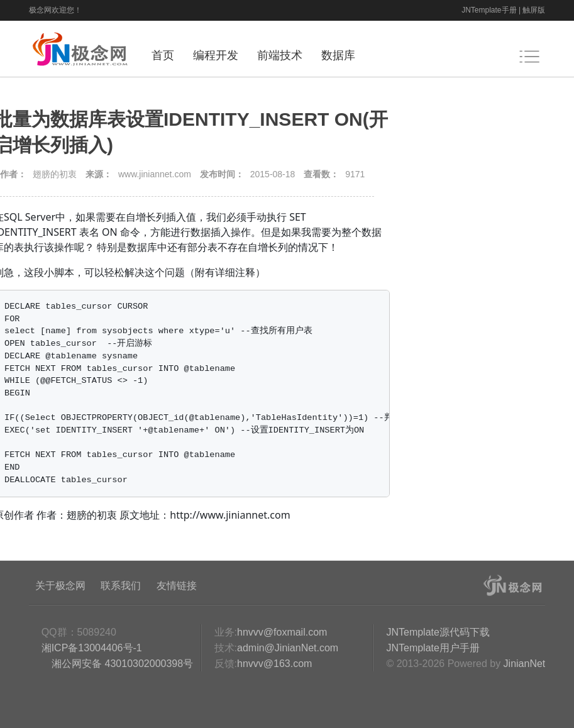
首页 (163, 55)
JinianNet (525, 664)
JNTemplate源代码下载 (438, 632)
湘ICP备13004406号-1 (92, 648)
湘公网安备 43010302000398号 (121, 664)
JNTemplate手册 (489, 10)
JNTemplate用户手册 (433, 648)
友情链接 (177, 586)
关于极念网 (60, 586)
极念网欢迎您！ (55, 10)
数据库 (338, 55)
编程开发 (216, 55)
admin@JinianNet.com (288, 648)
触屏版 (534, 10)
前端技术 (280, 55)
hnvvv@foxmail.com (282, 632)
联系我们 (121, 586)
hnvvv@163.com (274, 664)
